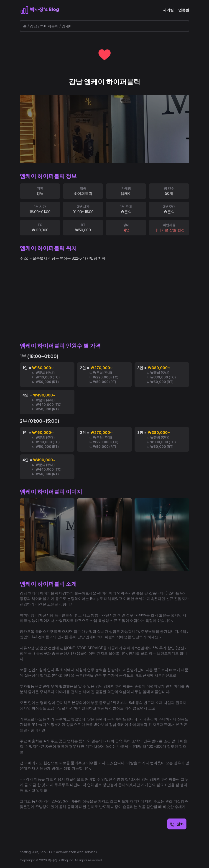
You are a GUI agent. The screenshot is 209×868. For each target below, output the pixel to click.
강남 (33, 26)
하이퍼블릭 (49, 26)
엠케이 (67, 26)
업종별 (184, 10)
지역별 (168, 10)
